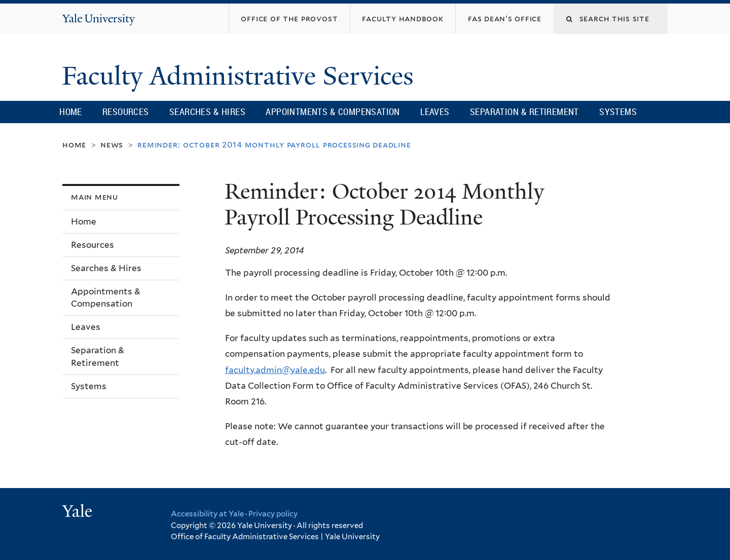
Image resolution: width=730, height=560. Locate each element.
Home (71, 111)
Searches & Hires (207, 111)
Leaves (435, 111)
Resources (126, 111)
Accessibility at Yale (207, 514)
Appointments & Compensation (333, 111)
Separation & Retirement (524, 111)
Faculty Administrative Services (241, 76)
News (112, 145)
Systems (618, 111)
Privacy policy (273, 514)
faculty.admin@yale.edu (275, 370)
